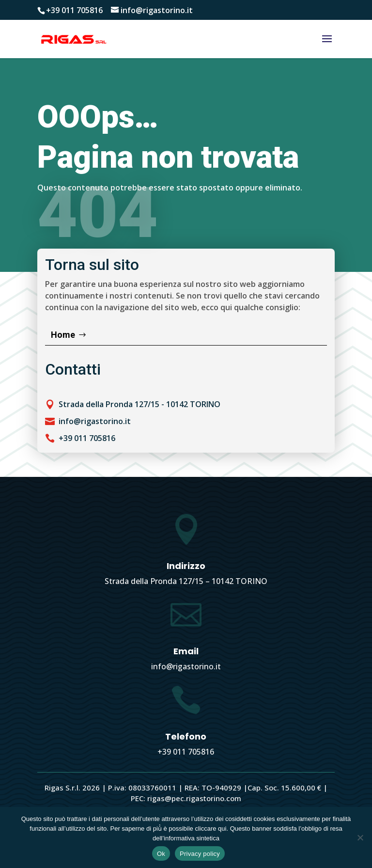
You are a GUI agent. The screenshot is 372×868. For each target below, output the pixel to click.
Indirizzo (186, 566)
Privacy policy (200, 854)
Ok (161, 854)
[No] (360, 837)
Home (63, 335)
